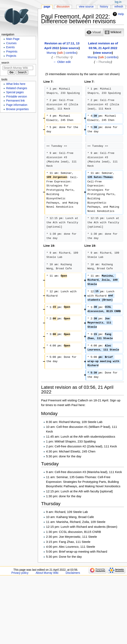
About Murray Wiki (47, 573)
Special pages (15, 92)
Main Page (13, 39)
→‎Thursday (103, 62)
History (104, 7)
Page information (17, 105)
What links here (16, 84)
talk (61, 53)
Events (10, 47)
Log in (118, 2)
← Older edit (62, 62)
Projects (11, 56)
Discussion (63, 7)
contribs (71, 53)
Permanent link (15, 101)
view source (70, 48)
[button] (94, 32)
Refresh (119, 7)
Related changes (17, 88)
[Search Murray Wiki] (18, 68)
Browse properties (17, 109)
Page (47, 7)
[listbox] (104, 32)
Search (5, 63)
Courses (11, 43)
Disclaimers (73, 573)
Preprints (12, 52)
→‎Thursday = (62, 57)
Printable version (16, 97)
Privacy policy (20, 573)
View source (86, 7)
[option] (94, 32)
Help (121, 14)
